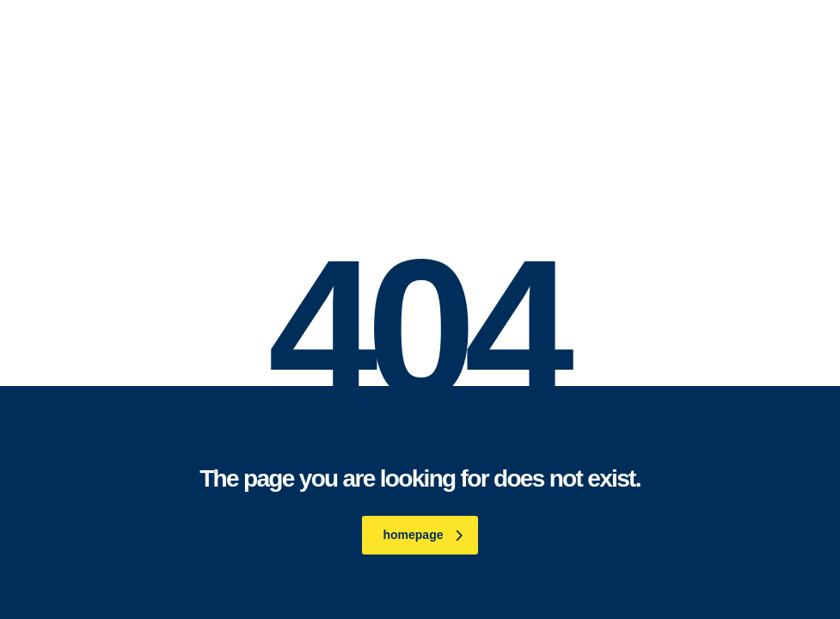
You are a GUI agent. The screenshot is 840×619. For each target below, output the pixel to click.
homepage (422, 535)
